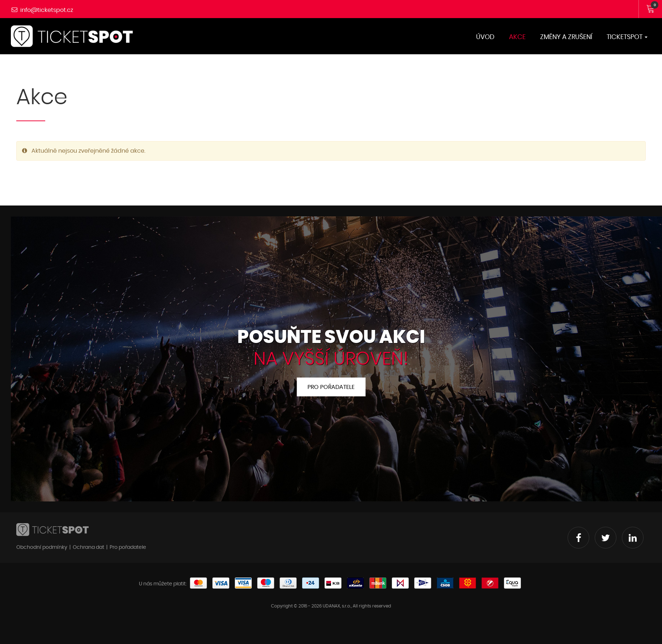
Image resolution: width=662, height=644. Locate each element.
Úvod (485, 37)
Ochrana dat (88, 547)
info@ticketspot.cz (47, 10)
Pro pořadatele (331, 387)
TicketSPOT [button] (627, 37)
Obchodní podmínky (42, 547)
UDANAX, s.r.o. (337, 606)
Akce (517, 37)
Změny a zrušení (566, 37)
